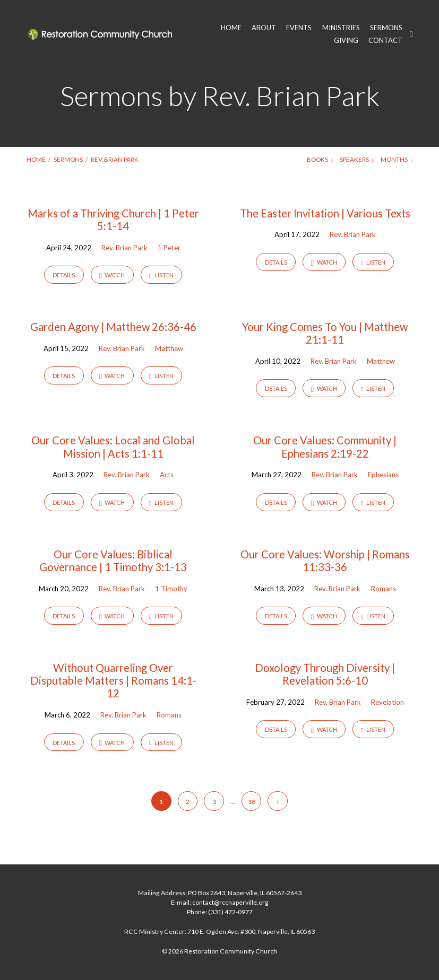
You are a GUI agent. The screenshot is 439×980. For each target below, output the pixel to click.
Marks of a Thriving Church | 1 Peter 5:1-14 (113, 220)
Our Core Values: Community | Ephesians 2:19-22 (325, 447)
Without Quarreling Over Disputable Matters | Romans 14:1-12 (113, 680)
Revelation (388, 702)
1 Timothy (171, 589)
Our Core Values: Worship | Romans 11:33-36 (325, 561)
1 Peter (169, 248)
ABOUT (264, 28)
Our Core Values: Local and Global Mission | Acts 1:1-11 (113, 447)
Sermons (68, 159)
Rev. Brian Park (115, 159)
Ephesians (383, 475)
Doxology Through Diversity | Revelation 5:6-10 (325, 674)
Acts (167, 475)
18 (252, 802)
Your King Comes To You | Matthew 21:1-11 (325, 333)
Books (320, 159)
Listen (161, 275)
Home (36, 159)
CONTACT (385, 41)
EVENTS (299, 28)
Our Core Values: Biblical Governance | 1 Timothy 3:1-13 (113, 561)
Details (64, 275)
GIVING (346, 41)
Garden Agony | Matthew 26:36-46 (113, 327)
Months (397, 159)
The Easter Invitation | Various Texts (325, 213)
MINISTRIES (341, 28)
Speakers (357, 159)
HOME (231, 28)
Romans (384, 589)
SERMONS (386, 28)
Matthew (169, 348)
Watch (112, 275)
